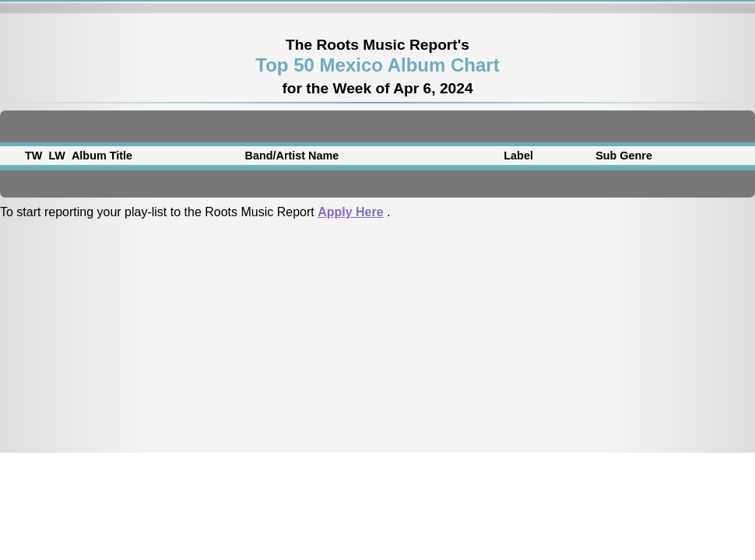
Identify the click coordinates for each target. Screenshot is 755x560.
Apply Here (350, 212)
